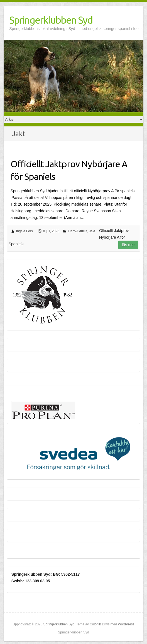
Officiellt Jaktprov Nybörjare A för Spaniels (69, 170)
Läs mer (128, 245)
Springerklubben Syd (51, 20)
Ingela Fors (24, 231)
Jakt (92, 231)
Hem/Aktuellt (78, 231)
